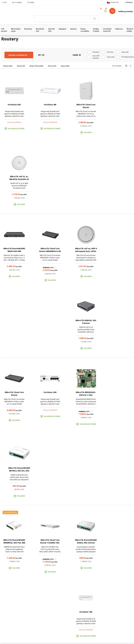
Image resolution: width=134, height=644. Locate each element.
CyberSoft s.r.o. (40, 594)
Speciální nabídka (96, 57)
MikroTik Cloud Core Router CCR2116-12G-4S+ (120, 407)
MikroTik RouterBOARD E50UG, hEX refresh (85, 331)
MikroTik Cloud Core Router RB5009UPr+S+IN (14, 255)
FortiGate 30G (49, 252)
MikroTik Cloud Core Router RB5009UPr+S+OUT (85, 107)
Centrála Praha (45, 555)
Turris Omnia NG (14, 404)
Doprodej (111, 57)
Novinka (110, 52)
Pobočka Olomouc (78, 555)
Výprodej (125, 52)
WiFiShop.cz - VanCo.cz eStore (16, 11)
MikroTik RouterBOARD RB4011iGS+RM (14, 179)
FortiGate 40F (49, 105)
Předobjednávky (126, 57)
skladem (96, 52)
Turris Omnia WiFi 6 (49, 476)
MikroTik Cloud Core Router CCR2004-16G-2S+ (49, 331)
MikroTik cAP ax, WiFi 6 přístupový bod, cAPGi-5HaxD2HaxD (85, 179)
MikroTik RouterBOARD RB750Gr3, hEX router (85, 407)
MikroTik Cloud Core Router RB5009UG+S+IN (49, 179)
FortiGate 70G (120, 328)
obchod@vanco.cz (115, 542)
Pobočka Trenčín (109, 555)
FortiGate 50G (14, 105)
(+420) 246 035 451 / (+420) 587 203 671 (79, 542)
